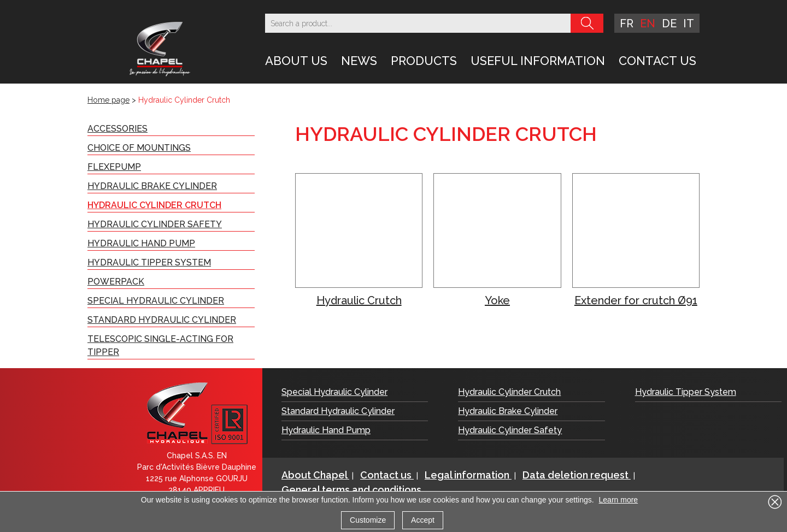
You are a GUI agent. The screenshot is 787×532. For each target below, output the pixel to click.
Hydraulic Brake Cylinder (152, 186)
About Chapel (315, 475)
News (359, 61)
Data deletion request (577, 475)
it (689, 23)
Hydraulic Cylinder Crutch (154, 205)
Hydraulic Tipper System (149, 262)
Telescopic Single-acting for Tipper (160, 345)
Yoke (497, 300)
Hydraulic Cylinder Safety (155, 224)
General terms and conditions (351, 490)
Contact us (657, 61)
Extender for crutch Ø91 (636, 300)
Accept (423, 520)
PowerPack (116, 282)
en (648, 23)
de (669, 23)
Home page (108, 100)
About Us (296, 61)
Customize (368, 520)
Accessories (118, 129)
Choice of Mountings (139, 148)
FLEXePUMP (114, 167)
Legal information (468, 475)
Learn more (619, 500)
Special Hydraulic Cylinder (156, 301)
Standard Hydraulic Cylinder (162, 320)
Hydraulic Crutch (359, 300)
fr (627, 23)
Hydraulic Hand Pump (141, 243)
